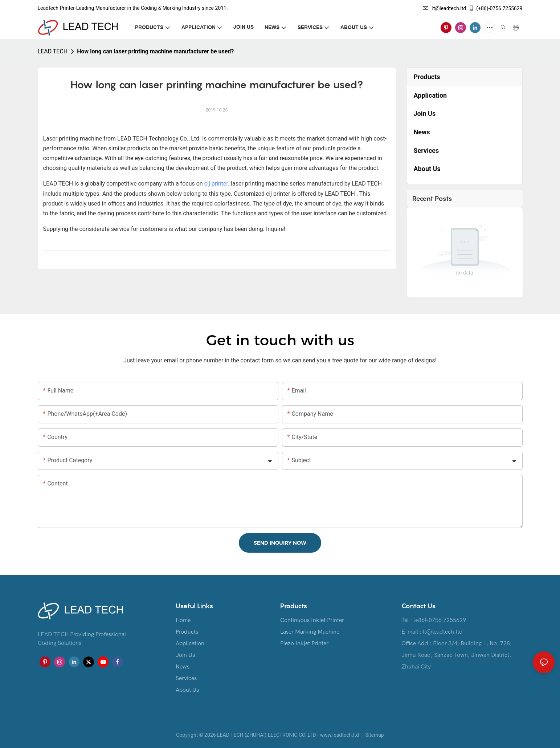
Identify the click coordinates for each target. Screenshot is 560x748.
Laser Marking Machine (310, 632)
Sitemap (374, 735)
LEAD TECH (53, 51)
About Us (187, 690)
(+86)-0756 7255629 (495, 8)
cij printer (216, 184)
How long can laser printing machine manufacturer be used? (155, 51)
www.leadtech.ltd (339, 735)
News (183, 667)
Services (186, 678)
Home (183, 620)
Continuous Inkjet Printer (312, 620)
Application (190, 643)
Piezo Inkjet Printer (304, 643)
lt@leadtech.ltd (445, 8)
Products (187, 632)
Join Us (185, 655)
